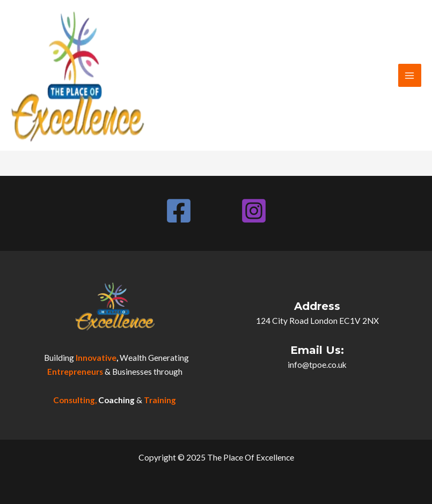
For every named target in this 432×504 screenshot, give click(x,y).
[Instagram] (254, 211)
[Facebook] (179, 211)
